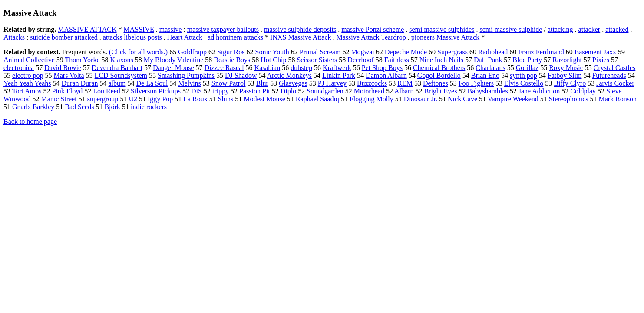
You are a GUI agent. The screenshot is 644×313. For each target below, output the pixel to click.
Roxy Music (566, 68)
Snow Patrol (229, 83)
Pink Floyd (68, 91)
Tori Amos (27, 91)
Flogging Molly (372, 99)
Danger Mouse (173, 68)
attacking (560, 29)
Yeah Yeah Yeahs (27, 83)
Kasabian (268, 68)
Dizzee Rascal (224, 68)
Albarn (404, 91)
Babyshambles (487, 91)
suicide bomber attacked (64, 37)
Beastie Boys (232, 60)
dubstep (301, 68)
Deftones (436, 83)
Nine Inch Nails (441, 60)
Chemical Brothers (439, 68)
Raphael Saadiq (317, 99)
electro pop (28, 75)
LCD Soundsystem (121, 75)
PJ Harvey (332, 83)
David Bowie (63, 68)
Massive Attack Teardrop (371, 37)
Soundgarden (325, 91)
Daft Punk (488, 60)
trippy (221, 91)
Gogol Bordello (439, 75)
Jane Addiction (539, 91)
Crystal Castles (614, 68)
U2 (133, 99)
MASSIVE (139, 29)
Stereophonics (569, 99)
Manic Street (59, 99)
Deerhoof (360, 60)
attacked (617, 29)
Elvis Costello (524, 83)
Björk (112, 107)
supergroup (103, 99)
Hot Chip (273, 60)
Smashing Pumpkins (186, 75)
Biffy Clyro (570, 83)
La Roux (195, 99)
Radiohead (493, 52)
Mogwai (362, 52)
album (117, 83)
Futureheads (609, 75)
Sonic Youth (272, 52)
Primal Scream (320, 52)
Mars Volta (69, 75)
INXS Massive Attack (301, 37)
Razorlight (567, 60)
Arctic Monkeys (290, 75)
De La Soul (152, 83)
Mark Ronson (618, 99)
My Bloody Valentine (173, 60)
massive (171, 29)
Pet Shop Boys (382, 68)
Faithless (397, 60)
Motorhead (369, 91)
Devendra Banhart (117, 68)
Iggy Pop (160, 99)
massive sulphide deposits (300, 29)
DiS (197, 91)
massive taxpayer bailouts (223, 29)
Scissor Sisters (317, 60)
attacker (590, 29)
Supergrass (452, 52)
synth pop (523, 75)
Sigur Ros (231, 52)
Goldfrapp (192, 52)
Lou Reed (107, 91)
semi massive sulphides (442, 29)
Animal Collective (29, 60)
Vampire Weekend (513, 99)
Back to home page (30, 122)
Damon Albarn (386, 75)
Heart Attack (185, 37)
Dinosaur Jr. (421, 99)
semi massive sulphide (511, 29)
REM (405, 83)
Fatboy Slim (565, 75)
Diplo (288, 91)
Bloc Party (527, 60)
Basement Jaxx (595, 52)
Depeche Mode (406, 52)
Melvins (189, 83)
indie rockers (149, 107)
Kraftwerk (337, 68)
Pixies (601, 60)
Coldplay (583, 91)
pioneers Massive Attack (445, 37)
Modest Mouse (264, 99)
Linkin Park (339, 75)
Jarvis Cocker (615, 83)
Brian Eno (485, 75)
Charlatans (490, 68)
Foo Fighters (476, 83)
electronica (19, 68)
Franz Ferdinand (541, 52)
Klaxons (121, 60)
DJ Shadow (241, 75)
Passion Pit (255, 91)
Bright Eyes (440, 91)
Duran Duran (80, 83)
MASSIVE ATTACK (87, 29)
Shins (226, 99)
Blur (262, 83)
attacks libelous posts (132, 37)
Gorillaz (527, 68)
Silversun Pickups (156, 91)
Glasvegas (293, 83)
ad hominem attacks (235, 37)
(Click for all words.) (138, 52)
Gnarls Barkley (33, 107)
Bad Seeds (79, 107)
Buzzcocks (372, 83)
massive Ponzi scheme (373, 29)
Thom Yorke (82, 60)
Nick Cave (462, 99)
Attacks (14, 37)
